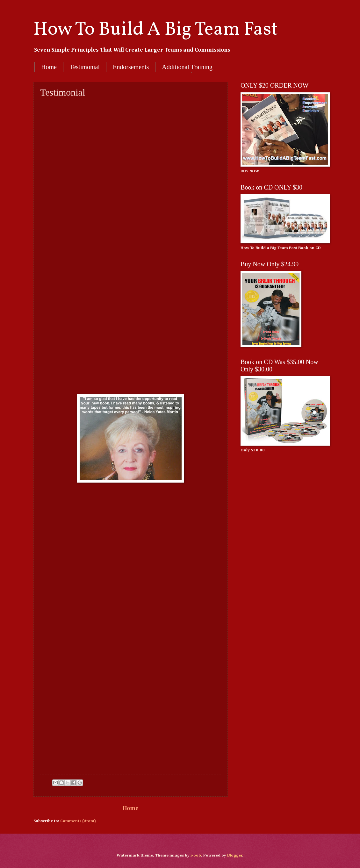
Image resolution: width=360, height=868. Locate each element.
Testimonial (85, 67)
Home (49, 67)
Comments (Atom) (78, 821)
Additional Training (187, 67)
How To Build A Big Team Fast (156, 30)
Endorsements (131, 67)
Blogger (235, 855)
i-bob (196, 855)
